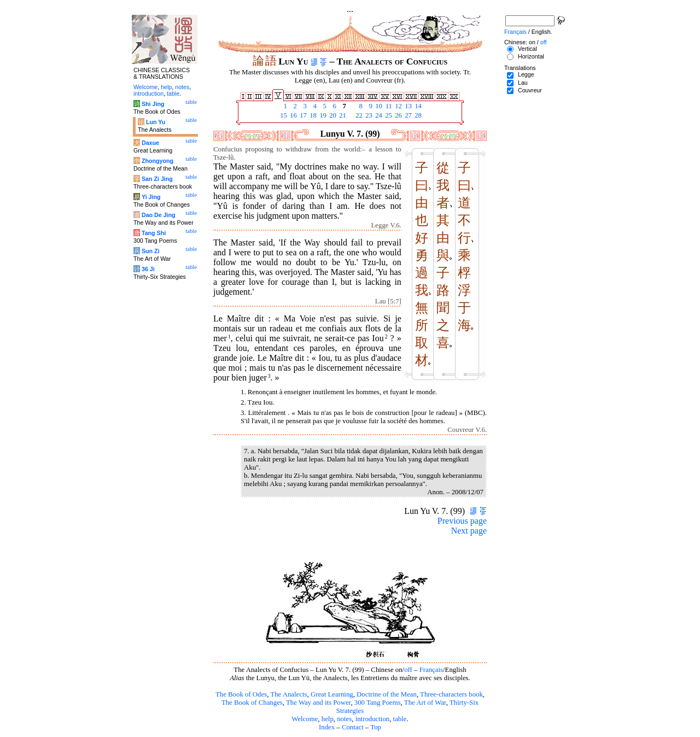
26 (398, 115)
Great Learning (332, 694)
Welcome (305, 719)
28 (417, 115)
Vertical (527, 49)
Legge (526, 74)
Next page (469, 531)
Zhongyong (157, 161)
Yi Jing (151, 197)
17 (302, 115)
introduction (373, 719)
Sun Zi (151, 251)
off (408, 670)
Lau (523, 83)
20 (332, 115)
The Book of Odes (241, 694)
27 (407, 115)
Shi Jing (153, 104)
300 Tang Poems (378, 703)
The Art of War (425, 703)
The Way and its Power (318, 703)
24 (378, 115)
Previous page (462, 521)
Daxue (150, 143)
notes (344, 719)
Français (431, 670)
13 (407, 106)
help (328, 719)
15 (283, 115)
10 (378, 106)
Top (376, 727)
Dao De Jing (159, 215)
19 (322, 115)
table (400, 719)
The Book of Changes (252, 703)
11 (388, 106)
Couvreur (530, 90)
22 (358, 115)
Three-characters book (451, 694)
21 (342, 115)
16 (293, 115)
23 (368, 115)
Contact (353, 727)
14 (417, 106)
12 (398, 106)
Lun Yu (156, 122)
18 (312, 115)
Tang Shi (154, 233)
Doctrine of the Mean (387, 694)
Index (327, 727)
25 (388, 115)
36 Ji (148, 269)
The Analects (288, 694)
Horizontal (531, 56)
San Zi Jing (157, 179)
